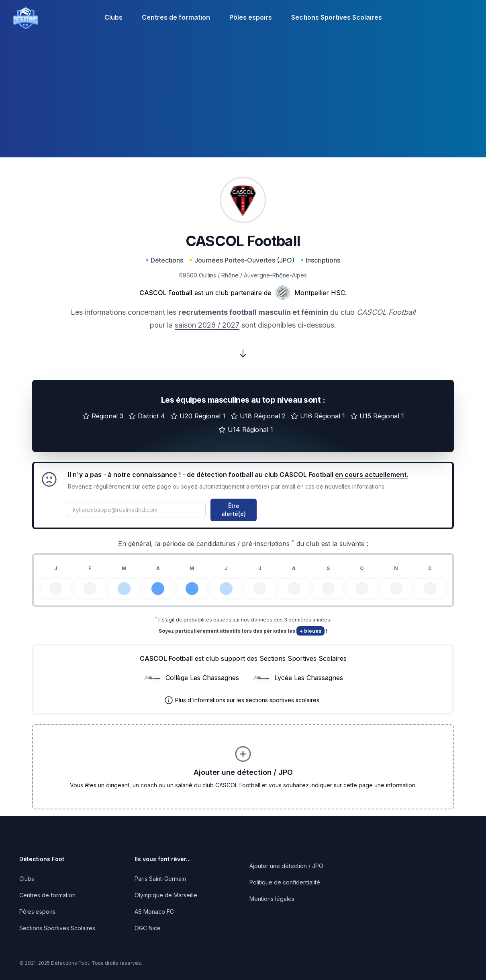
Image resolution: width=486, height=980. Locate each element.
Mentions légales (272, 899)
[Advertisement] (243, 101)
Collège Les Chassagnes (202, 678)
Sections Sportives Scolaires (337, 17)
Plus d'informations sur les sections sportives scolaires (247, 700)
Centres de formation (176, 17)
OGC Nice (148, 928)
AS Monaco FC (154, 912)
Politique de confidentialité (285, 882)
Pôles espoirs (251, 17)
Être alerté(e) (234, 510)
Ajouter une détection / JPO (286, 866)
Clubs (113, 17)
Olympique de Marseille (166, 895)
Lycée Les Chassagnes (309, 678)
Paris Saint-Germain (160, 879)
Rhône (230, 275)
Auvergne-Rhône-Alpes (275, 275)
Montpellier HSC (320, 293)
